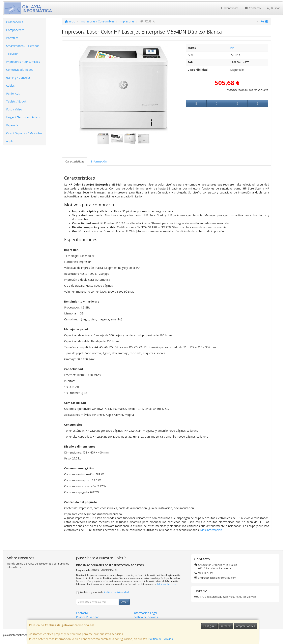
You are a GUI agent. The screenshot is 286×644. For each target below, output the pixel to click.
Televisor (12, 54)
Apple (10, 141)
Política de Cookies (161, 639)
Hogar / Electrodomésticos (23, 117)
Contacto (253, 8)
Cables (10, 86)
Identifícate (229, 8)
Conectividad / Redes (20, 70)
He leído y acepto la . (105, 592)
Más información (211, 530)
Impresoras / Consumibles (23, 62)
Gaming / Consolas (18, 78)
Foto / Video (14, 109)
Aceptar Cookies (245, 626)
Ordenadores (15, 22)
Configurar (209, 626)
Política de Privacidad (167, 584)
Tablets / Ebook (16, 101)
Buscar (273, 8)
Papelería (12, 125)
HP (232, 48)
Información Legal (145, 613)
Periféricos (13, 93)
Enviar (124, 602)
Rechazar (226, 626)
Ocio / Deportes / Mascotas (24, 133)
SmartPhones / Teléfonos (23, 46)
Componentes (15, 30)
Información (99, 161)
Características (75, 161)
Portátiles (12, 38)
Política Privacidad (88, 617)
